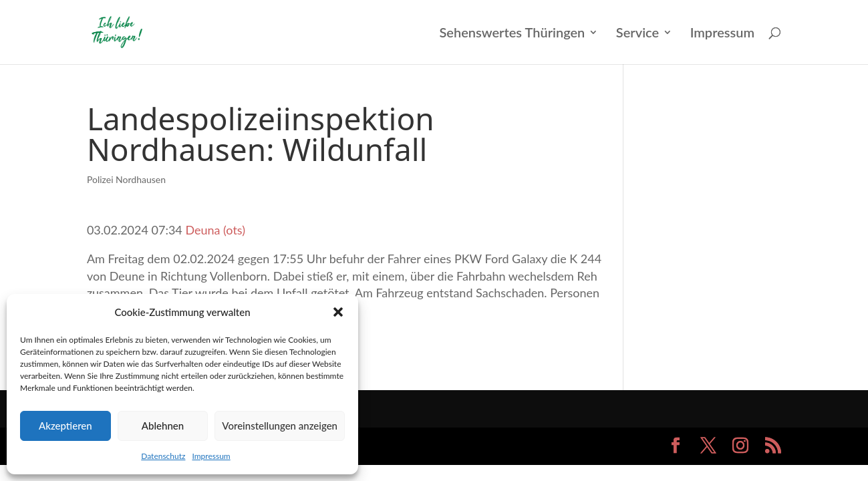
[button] (338, 312)
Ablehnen (163, 426)
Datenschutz (163, 456)
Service (637, 34)
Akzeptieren (65, 426)
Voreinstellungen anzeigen (280, 426)
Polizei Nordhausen (126, 179)
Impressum (211, 456)
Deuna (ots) (215, 230)
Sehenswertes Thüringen (512, 34)
